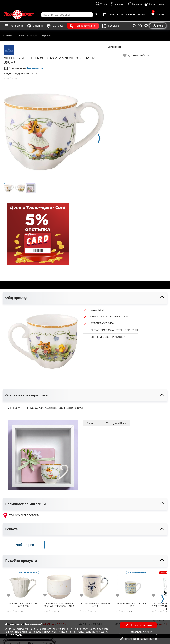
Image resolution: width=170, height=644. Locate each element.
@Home (19, 35)
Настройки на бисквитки (138, 639)
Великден (32, 36)
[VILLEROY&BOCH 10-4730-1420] (131, 586)
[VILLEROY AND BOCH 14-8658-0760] (23, 586)
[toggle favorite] (136, 56)
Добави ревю (26, 545)
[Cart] (158, 15)
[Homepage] (19, 15)
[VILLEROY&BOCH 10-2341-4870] (95, 586)
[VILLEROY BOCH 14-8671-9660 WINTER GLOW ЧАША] (59, 586)
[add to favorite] (11, 595)
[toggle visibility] (85, 298)
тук (20, 634)
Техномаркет (36, 68)
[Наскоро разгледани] (134, 26)
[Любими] (146, 26)
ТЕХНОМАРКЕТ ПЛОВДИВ (21, 515)
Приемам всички (138, 625)
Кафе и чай (45, 36)
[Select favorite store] (125, 15)
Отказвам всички (138, 632)
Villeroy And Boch (116, 423)
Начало (7, 36)
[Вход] (158, 26)
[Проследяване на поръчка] (140, 26)
